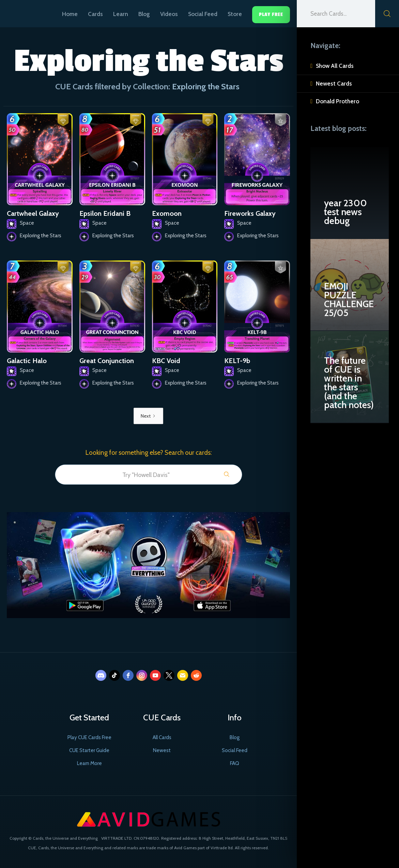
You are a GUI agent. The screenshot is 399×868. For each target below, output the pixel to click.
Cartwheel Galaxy (33, 213)
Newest (162, 750)
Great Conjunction (107, 361)
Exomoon (167, 213)
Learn (121, 14)
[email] (183, 675)
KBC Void (166, 361)
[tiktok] (114, 675)
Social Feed (203, 14)
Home (70, 14)
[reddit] (196, 675)
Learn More (89, 763)
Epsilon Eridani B (105, 213)
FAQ (235, 763)
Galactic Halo (27, 361)
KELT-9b (237, 361)
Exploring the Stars (41, 236)
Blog (144, 14)
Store (235, 14)
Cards (95, 14)
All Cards (162, 737)
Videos (169, 14)
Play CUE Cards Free (89, 737)
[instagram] (142, 675)
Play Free (271, 14)
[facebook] (128, 675)
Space (27, 223)
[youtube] (155, 675)
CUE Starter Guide (89, 750)
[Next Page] (148, 416)
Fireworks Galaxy (250, 213)
